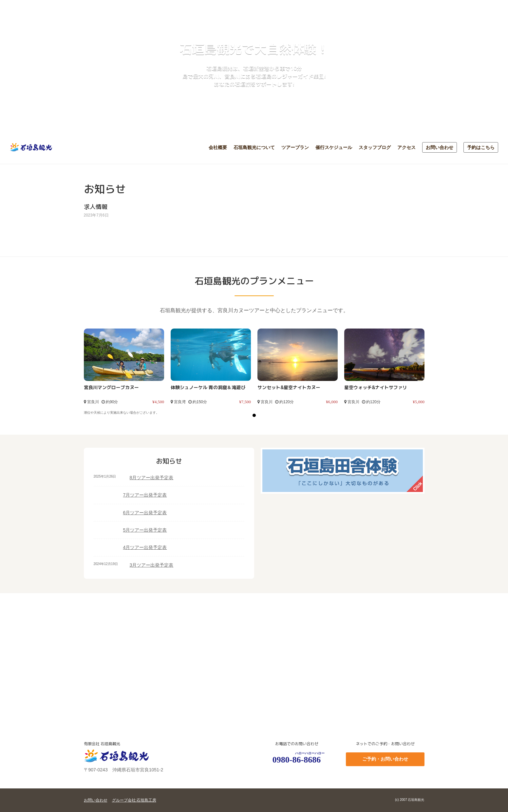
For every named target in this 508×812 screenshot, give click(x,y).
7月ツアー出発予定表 (145, 495)
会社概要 (218, 147)
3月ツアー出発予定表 (152, 565)
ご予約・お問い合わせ (385, 759)
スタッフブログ (375, 147)
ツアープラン (295, 147)
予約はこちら (481, 147)
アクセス (406, 147)
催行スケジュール (334, 147)
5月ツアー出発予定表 (145, 530)
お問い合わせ (440, 147)
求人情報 (96, 207)
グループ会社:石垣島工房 (134, 800)
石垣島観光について (254, 147)
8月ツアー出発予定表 (152, 478)
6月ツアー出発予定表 (145, 513)
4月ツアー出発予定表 (145, 547)
